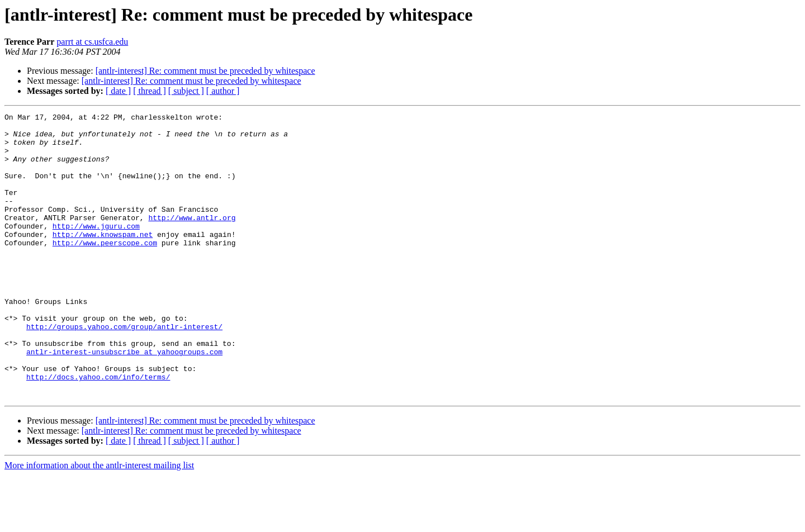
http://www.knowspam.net (103, 259)
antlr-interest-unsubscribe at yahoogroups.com (124, 400)
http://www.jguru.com (96, 249)
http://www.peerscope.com (105, 269)
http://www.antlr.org (192, 239)
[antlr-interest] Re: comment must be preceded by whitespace (205, 71)
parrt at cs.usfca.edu (92, 42)
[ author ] (223, 91)
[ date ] (118, 91)
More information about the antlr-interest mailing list (99, 522)
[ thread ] (150, 91)
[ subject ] (186, 91)
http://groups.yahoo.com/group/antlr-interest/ (124, 370)
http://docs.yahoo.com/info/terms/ (98, 430)
